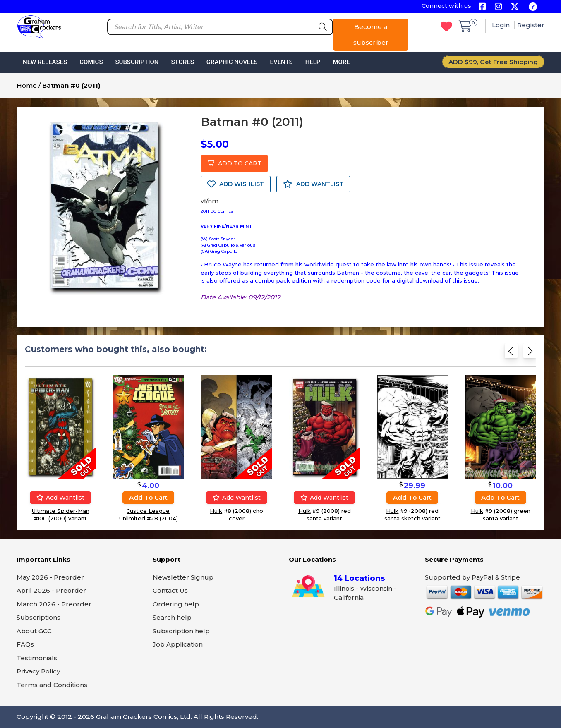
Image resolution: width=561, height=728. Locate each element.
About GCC (34, 631)
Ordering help (176, 604)
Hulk (216, 511)
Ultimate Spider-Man (61, 511)
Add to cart (148, 497)
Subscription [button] (137, 62)
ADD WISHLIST (236, 184)
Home (27, 85)
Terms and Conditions (52, 685)
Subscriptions (38, 617)
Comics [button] (91, 62)
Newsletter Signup (183, 577)
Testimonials (37, 658)
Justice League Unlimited (144, 515)
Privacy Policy (38, 671)
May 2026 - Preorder (50, 577)
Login (502, 25)
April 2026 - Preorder (51, 590)
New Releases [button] (45, 62)
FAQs (25, 644)
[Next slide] (530, 353)
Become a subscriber (371, 35)
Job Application (178, 644)
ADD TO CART (234, 163)
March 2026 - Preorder (54, 604)
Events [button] (281, 62)
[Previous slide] (511, 353)
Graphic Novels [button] (232, 62)
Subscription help (181, 631)
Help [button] (313, 62)
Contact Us (170, 590)
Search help (172, 617)
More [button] (341, 62)
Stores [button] (182, 62)
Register (531, 25)
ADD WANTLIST (313, 184)
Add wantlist (60, 498)
